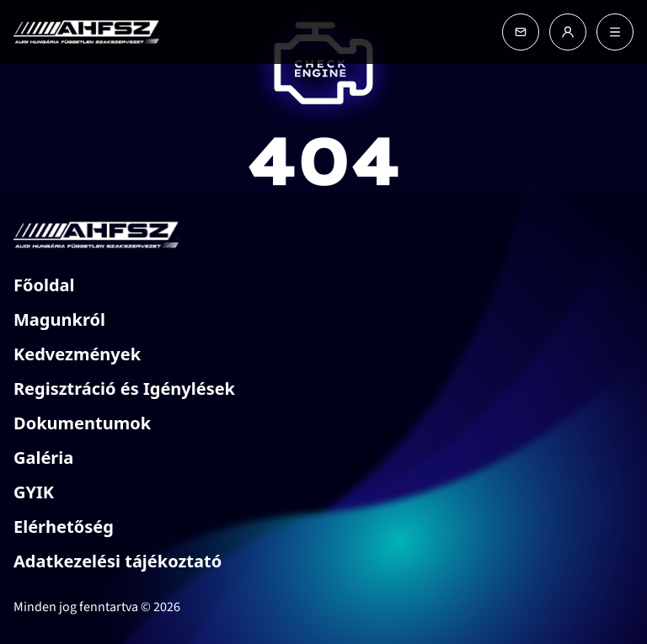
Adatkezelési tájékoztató (118, 561)
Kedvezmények (77, 354)
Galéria (43, 458)
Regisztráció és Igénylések (124, 389)
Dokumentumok (82, 423)
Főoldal (44, 285)
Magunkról (59, 319)
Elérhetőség (64, 527)
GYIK (34, 492)
